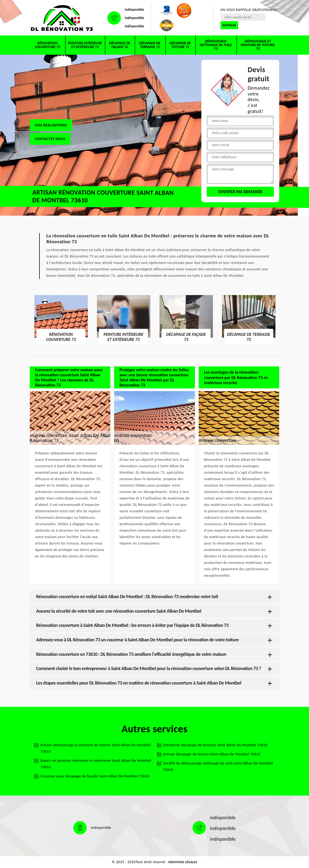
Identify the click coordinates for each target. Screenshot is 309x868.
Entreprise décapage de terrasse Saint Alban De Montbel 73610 (215, 745)
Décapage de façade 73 (119, 45)
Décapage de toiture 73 (180, 45)
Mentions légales (183, 862)
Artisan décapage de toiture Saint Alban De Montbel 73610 (212, 754)
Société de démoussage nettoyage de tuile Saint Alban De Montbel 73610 (218, 766)
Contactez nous (50, 139)
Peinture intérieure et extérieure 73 (85, 45)
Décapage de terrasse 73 (150, 45)
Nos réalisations (51, 125)
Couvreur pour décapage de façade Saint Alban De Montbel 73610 (95, 776)
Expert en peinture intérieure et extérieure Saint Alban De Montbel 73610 (96, 764)
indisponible (134, 10)
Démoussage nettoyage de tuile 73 (216, 45)
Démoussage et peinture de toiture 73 (258, 45)
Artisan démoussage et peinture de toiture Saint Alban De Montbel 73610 (96, 748)
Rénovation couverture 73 (47, 45)
